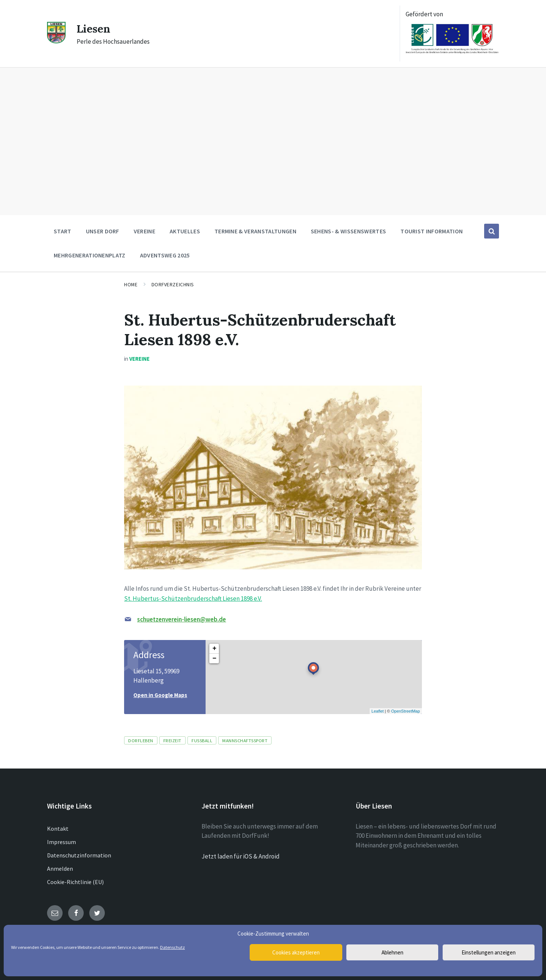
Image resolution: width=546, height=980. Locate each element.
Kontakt (58, 829)
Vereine (139, 359)
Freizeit (172, 740)
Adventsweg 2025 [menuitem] (165, 255)
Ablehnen (392, 952)
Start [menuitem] (63, 231)
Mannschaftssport (245, 740)
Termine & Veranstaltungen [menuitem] (255, 231)
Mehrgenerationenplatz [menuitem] (90, 255)
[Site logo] (56, 41)
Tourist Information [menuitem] (432, 231)
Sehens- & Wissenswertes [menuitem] (348, 231)
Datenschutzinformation (79, 855)
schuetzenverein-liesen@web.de (182, 619)
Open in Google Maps (160, 695)
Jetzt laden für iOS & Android (241, 856)
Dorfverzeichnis (173, 284)
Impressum (61, 842)
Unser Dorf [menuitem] (103, 231)
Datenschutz (172, 947)
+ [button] (214, 649)
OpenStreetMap (406, 711)
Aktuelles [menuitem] (185, 231)
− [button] (214, 659)
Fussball (202, 740)
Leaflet (378, 711)
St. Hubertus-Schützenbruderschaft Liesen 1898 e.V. (193, 599)
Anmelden (60, 869)
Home (131, 284)
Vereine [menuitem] (144, 231)
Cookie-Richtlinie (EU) (75, 882)
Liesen (94, 29)
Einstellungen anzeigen (489, 952)
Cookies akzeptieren (296, 952)
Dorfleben (141, 740)
